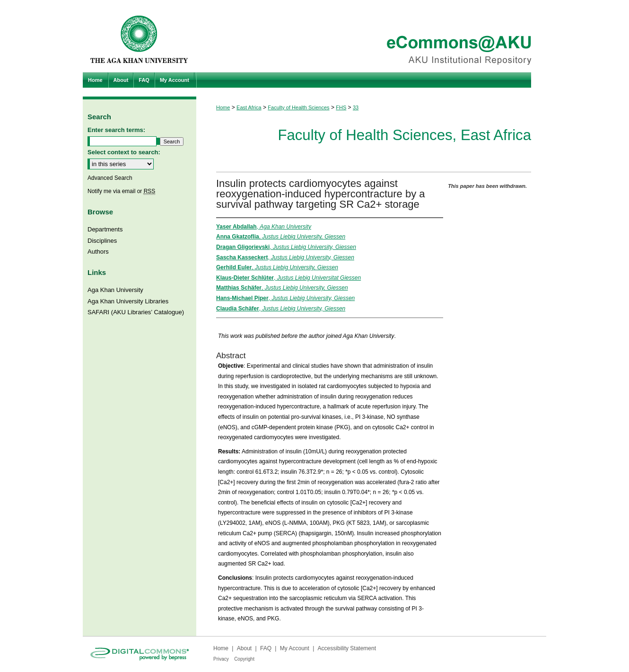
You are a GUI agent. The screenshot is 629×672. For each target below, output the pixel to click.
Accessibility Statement (347, 648)
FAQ (266, 648)
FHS (341, 107)
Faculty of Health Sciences (298, 107)
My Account (295, 648)
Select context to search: (124, 152)
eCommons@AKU (371, 36)
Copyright (244, 659)
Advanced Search (110, 178)
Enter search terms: (116, 130)
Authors (98, 252)
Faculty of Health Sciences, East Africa (404, 135)
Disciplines (102, 241)
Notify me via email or (121, 191)
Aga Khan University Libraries (128, 301)
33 (356, 107)
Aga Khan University (115, 290)
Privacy (221, 659)
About (244, 648)
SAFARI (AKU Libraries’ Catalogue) (136, 312)
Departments (105, 229)
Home (223, 107)
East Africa (249, 107)
